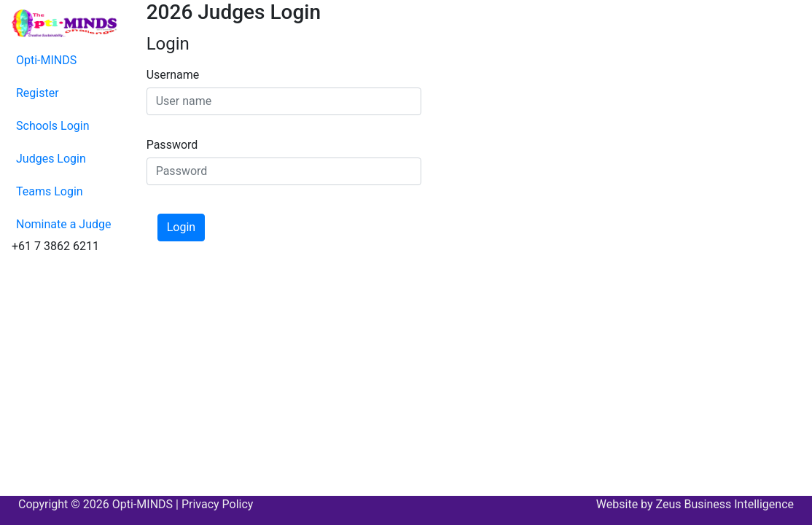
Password (172, 145)
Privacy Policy (218, 504)
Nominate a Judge (64, 224)
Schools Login (53, 126)
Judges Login (51, 159)
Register (38, 93)
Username (173, 75)
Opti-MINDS (46, 60)
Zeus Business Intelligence (725, 504)
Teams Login (50, 191)
